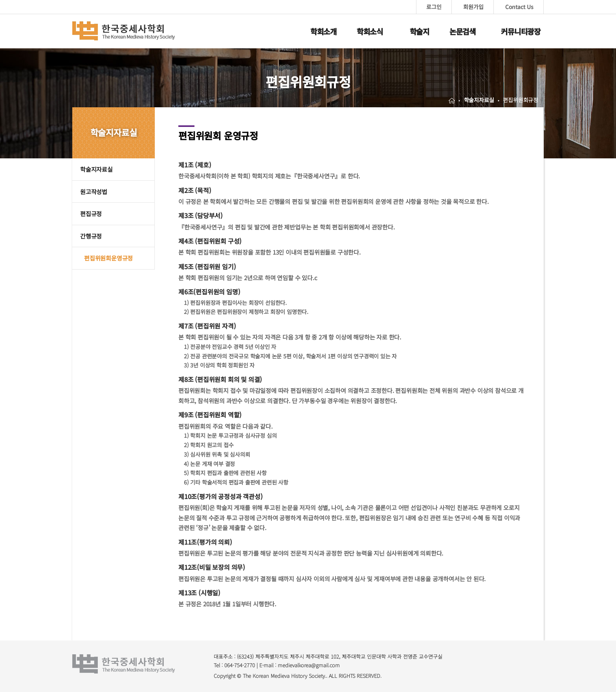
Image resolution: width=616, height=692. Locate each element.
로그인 (434, 7)
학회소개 (324, 31)
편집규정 (91, 214)
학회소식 (370, 31)
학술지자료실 (96, 169)
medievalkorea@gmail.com (309, 665)
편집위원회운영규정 (108, 258)
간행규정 (91, 236)
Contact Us (519, 7)
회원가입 (473, 7)
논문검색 (463, 31)
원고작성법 (94, 192)
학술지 (420, 31)
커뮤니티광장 (521, 31)
